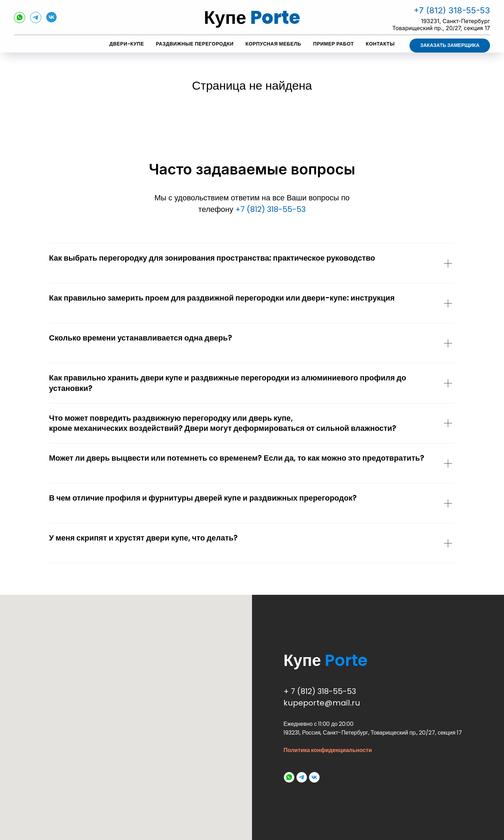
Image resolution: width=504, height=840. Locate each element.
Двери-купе (127, 44)
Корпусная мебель (273, 44)
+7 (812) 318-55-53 (452, 10)
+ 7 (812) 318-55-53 (320, 691)
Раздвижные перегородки (195, 44)
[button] (450, 46)
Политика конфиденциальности (328, 750)
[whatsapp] (20, 21)
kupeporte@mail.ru (322, 703)
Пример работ (334, 44)
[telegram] (36, 21)
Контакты (380, 44)
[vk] (51, 20)
